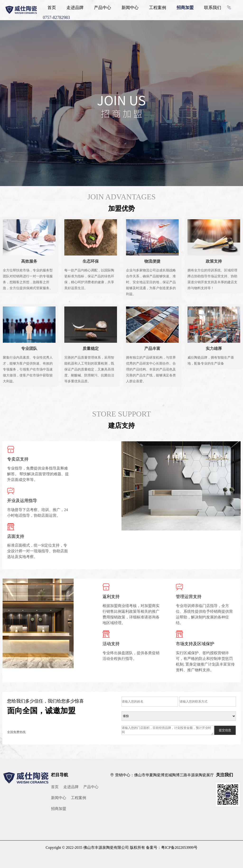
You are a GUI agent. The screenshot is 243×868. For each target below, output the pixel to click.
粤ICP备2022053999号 (179, 847)
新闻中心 (130, 8)
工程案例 (158, 8)
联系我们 (213, 8)
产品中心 (103, 8)
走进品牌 (75, 8)
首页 (52, 8)
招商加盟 (185, 8)
